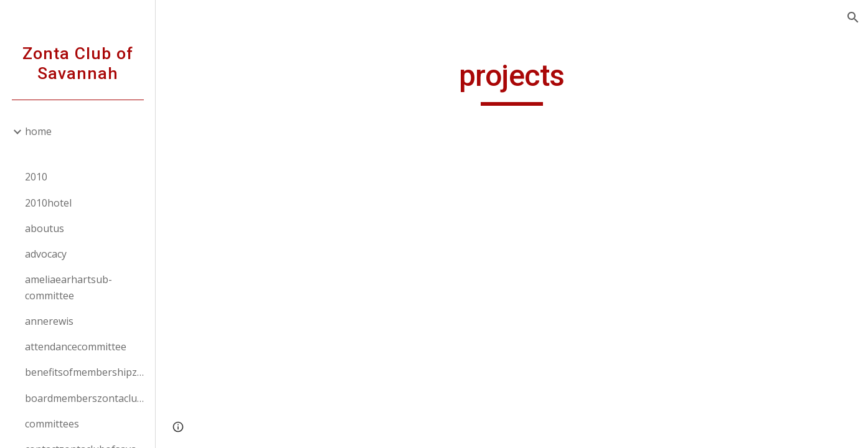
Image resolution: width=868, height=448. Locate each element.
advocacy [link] (46, 254)
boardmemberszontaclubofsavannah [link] (86, 398)
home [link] (38, 131)
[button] (853, 17)
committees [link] (52, 424)
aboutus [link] (45, 228)
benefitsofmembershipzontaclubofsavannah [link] (86, 372)
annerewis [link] (49, 321)
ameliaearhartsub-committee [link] (68, 287)
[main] (512, 82)
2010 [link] (36, 177)
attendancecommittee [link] (76, 347)
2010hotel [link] (48, 203)
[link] (85, 149)
